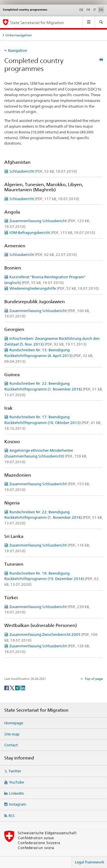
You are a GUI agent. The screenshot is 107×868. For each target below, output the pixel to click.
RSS (12, 816)
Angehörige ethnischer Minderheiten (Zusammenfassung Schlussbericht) (46, 456)
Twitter (15, 771)
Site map (12, 734)
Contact (11, 745)
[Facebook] (7, 688)
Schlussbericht (43, 171)
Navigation (18, 50)
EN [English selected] (101, 10)
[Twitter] (12, 688)
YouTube (16, 782)
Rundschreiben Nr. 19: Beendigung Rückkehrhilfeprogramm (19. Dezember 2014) (52, 579)
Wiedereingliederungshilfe (54, 288)
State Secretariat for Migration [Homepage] (37, 22)
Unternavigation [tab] (19, 35)
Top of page (93, 679)
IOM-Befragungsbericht (52, 232)
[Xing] (18, 688)
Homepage (14, 723)
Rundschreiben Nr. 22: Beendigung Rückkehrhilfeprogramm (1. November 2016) (53, 389)
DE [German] (81, 10)
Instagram (18, 804)
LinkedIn (16, 793)
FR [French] (88, 10)
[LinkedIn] (23, 688)
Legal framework (89, 862)
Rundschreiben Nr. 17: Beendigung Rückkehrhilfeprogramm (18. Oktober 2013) (53, 423)
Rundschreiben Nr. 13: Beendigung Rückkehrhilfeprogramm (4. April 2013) (49, 356)
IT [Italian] (95, 10)
